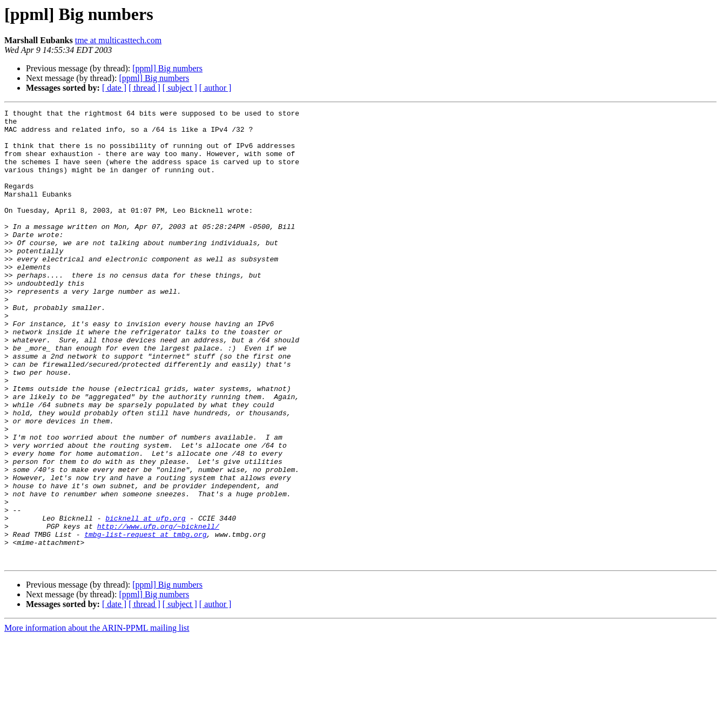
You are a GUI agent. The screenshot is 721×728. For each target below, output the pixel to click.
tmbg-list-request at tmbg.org (145, 620)
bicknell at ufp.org (145, 601)
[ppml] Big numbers (167, 68)
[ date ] (114, 88)
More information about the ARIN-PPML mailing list (97, 719)
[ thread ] (144, 88)
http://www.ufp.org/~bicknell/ (158, 610)
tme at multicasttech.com (118, 40)
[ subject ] (180, 88)
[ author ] (215, 88)
